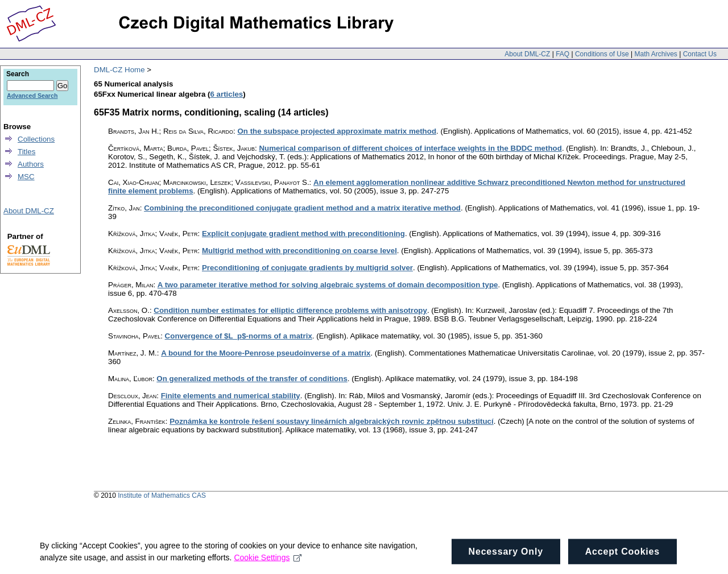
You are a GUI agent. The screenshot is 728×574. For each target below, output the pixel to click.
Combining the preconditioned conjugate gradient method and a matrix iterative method (302, 208)
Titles (26, 152)
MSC (26, 177)
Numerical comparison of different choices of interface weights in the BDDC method (410, 148)
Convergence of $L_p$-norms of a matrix (239, 336)
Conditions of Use (602, 54)
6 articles (226, 94)
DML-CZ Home (119, 70)
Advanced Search (32, 96)
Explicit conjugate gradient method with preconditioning (303, 234)
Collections (36, 139)
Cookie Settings (268, 561)
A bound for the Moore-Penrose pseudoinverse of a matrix (266, 353)
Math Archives (655, 54)
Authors (31, 164)
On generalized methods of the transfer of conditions (252, 379)
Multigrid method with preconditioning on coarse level (299, 251)
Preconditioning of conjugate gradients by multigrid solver (307, 268)
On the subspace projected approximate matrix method (337, 131)
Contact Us (700, 54)
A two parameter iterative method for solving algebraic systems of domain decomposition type (328, 285)
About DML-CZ (527, 54)
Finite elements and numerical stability (231, 396)
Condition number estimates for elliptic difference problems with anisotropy (290, 310)
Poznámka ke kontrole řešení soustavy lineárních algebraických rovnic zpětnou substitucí (332, 421)
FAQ (562, 54)
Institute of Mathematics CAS (162, 495)
